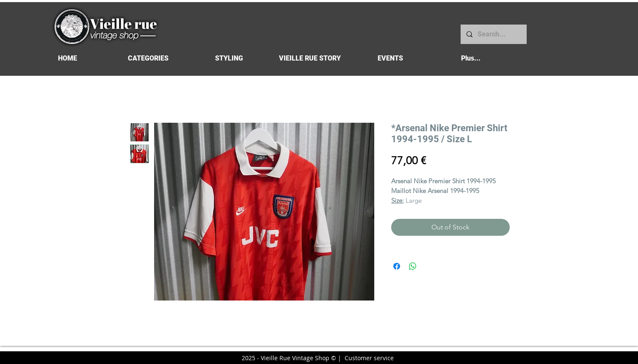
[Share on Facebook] (397, 266)
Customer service (369, 358)
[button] (148, 58)
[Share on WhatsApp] (413, 266)
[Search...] (493, 34)
